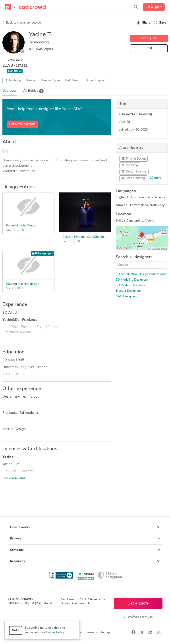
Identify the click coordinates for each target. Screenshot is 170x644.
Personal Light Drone (21, 226)
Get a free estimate (22, 124)
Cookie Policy (55, 633)
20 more (156, 178)
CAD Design (73, 80)
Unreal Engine (95, 80)
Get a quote (149, 38)
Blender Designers (128, 291)
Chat (149, 48)
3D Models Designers (130, 285)
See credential (14, 478)
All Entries (34, 91)
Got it (16, 631)
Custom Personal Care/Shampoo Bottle (89, 237)
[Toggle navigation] (10, 7)
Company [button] (85, 550)
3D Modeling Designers (132, 280)
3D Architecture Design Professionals (142, 274)
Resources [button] (85, 561)
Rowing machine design (23, 284)
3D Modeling (13, 80)
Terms (90, 633)
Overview (10, 91)
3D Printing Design (133, 159)
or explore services (138, 617)
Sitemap (104, 633)
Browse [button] (85, 539)
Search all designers (134, 257)
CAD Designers (126, 296)
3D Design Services (134, 172)
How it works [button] (85, 527)
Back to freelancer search (22, 23)
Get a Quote (154, 7)
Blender (31, 80)
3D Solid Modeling (133, 178)
